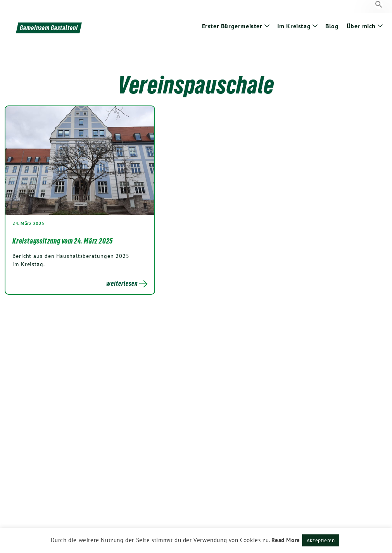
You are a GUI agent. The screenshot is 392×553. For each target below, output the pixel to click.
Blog (332, 26)
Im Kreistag (294, 26)
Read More (286, 540)
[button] (379, 5)
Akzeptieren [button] (321, 540)
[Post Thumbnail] (80, 161)
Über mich (361, 26)
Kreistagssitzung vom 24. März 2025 (63, 241)
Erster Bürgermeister (232, 26)
